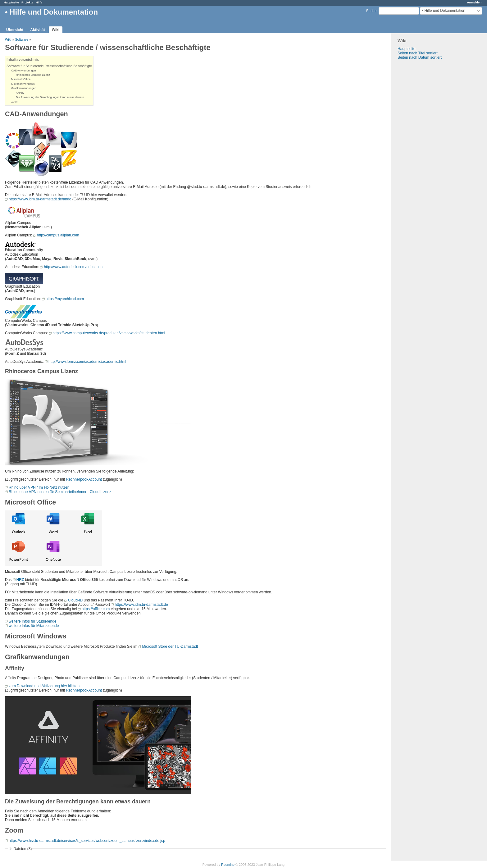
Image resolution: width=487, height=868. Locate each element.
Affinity (20, 93)
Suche (371, 11)
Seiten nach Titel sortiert (418, 53)
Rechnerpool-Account (84, 479)
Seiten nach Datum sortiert (420, 57)
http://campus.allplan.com (58, 235)
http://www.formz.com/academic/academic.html (87, 362)
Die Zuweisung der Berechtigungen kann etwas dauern (50, 97)
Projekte (27, 2)
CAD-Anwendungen (24, 71)
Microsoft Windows (23, 84)
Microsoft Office (21, 79)
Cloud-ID (75, 600)
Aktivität (37, 30)
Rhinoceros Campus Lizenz (33, 75)
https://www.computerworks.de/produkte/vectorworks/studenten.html (109, 333)
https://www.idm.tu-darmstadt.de (141, 605)
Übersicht (15, 30)
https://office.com (96, 609)
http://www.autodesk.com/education (73, 267)
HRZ (20, 580)
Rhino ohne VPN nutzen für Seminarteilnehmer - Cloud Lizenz (60, 492)
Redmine (228, 865)
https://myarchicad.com (65, 299)
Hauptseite (11, 2)
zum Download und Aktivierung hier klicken (44, 686)
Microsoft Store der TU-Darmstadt (170, 646)
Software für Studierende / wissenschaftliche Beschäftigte (49, 66)
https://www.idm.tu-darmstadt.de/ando (40, 199)
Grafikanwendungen (24, 88)
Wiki (56, 30)
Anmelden (474, 2)
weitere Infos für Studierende (32, 621)
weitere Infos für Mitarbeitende (34, 626)
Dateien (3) (23, 849)
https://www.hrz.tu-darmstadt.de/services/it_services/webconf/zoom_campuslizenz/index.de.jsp (87, 841)
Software (22, 39)
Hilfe (39, 2)
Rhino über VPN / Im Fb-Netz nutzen (39, 487)
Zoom (15, 102)
